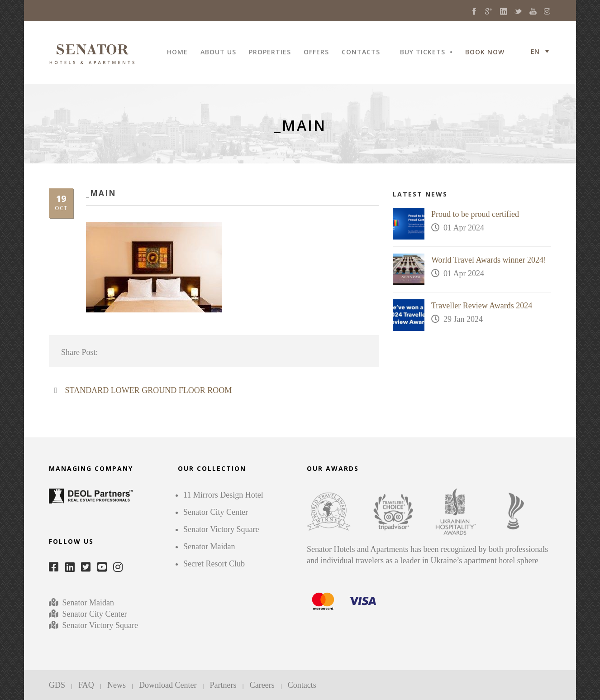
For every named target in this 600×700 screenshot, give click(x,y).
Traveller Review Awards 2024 (482, 306)
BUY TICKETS (423, 53)
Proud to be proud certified (475, 214)
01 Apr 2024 (464, 228)
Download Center (168, 685)
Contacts (302, 685)
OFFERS (316, 53)
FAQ (86, 685)
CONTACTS (361, 53)
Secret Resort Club (214, 564)
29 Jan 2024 (463, 319)
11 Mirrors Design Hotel (223, 495)
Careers (262, 685)
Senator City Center (93, 614)
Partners (223, 685)
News (117, 685)
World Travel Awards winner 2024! (489, 260)
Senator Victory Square (100, 625)
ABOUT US (218, 53)
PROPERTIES (270, 53)
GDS (57, 685)
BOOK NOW (485, 53)
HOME (177, 53)
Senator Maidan (87, 603)
